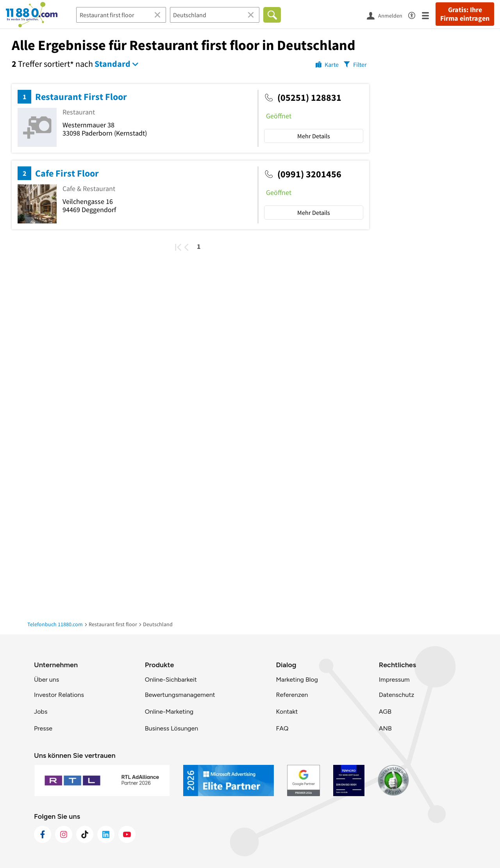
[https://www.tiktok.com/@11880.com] (85, 834)
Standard (112, 64)
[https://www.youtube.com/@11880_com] (127, 834)
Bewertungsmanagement (180, 695)
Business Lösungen (171, 728)
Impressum (394, 680)
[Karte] (327, 64)
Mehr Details (314, 136)
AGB (385, 712)
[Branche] (121, 15)
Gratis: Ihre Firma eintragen (465, 14)
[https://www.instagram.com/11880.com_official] (64, 834)
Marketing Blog (297, 680)
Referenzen (292, 695)
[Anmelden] (387, 15)
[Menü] (429, 15)
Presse (43, 728)
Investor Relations (59, 695)
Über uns (46, 680)
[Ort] (215, 15)
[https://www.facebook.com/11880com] (43, 834)
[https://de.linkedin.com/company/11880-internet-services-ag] (106, 834)
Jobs (41, 712)
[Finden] (272, 15)
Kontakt (287, 712)
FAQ (282, 728)
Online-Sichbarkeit (171, 680)
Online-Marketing (169, 712)
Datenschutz (397, 695)
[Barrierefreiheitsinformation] (415, 14)
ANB (385, 728)
